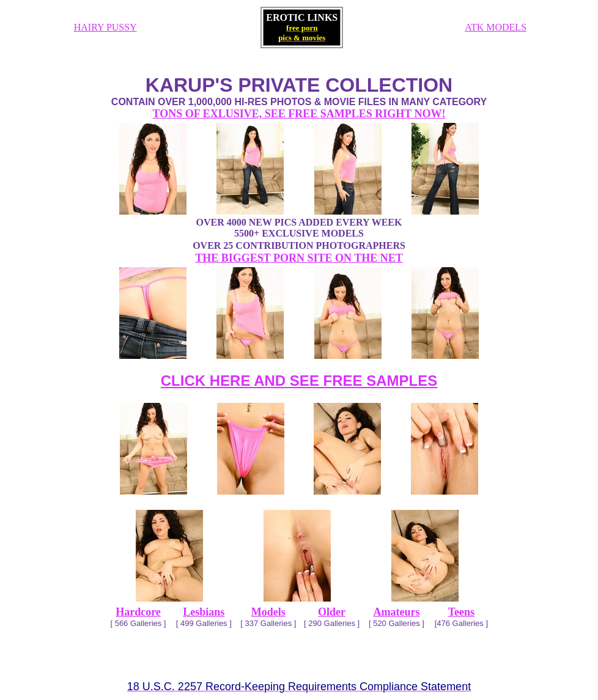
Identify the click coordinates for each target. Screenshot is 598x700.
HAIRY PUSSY (105, 27)
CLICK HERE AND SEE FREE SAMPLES (299, 381)
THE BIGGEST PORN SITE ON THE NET (299, 258)
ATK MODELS (496, 27)
